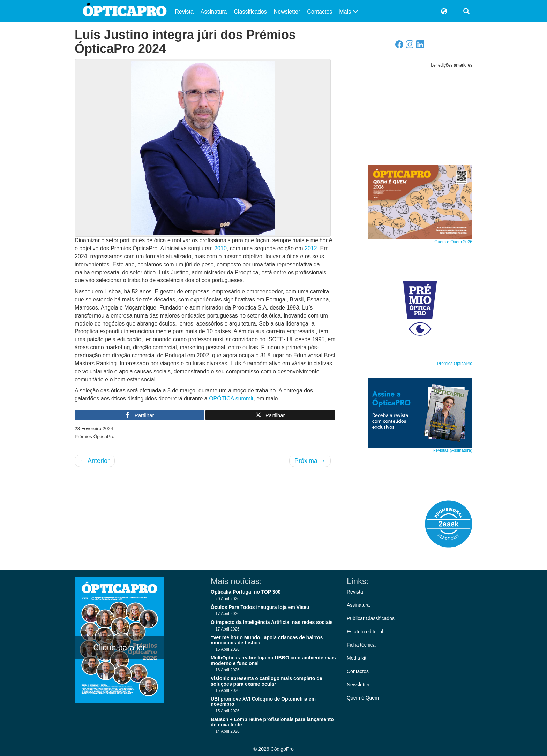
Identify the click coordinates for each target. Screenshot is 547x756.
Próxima (310, 461)
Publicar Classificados (371, 618)
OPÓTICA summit (231, 399)
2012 (311, 248)
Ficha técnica (361, 645)
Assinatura (214, 12)
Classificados (250, 12)
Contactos (320, 12)
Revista (184, 12)
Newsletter (287, 12)
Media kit (357, 658)
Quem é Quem (363, 698)
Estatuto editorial (365, 632)
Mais (349, 12)
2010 (220, 248)
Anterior (95, 461)
